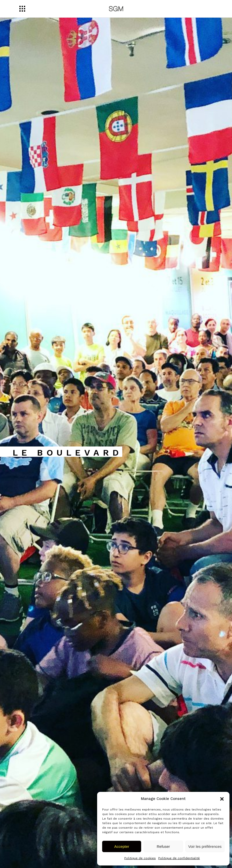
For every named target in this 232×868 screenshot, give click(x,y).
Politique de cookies (140, 858)
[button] (222, 799)
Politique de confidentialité (179, 858)
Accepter (122, 846)
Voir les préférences (205, 846)
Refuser (163, 846)
